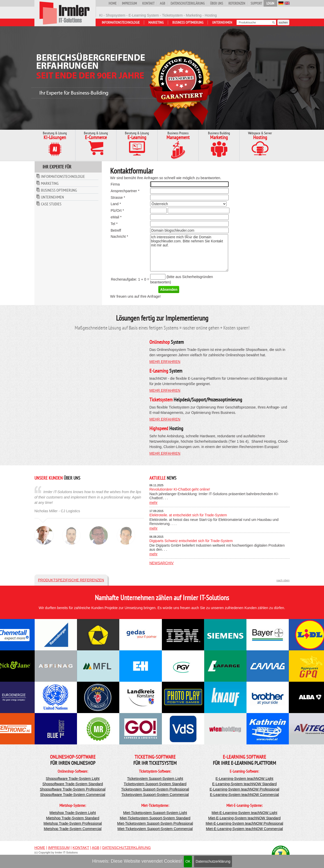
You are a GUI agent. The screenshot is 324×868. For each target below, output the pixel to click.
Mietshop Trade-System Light (73, 813)
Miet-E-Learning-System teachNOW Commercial (244, 829)
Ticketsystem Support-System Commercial (155, 795)
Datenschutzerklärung (213, 861)
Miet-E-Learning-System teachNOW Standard (244, 818)
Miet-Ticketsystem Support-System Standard (155, 818)
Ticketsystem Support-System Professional (155, 789)
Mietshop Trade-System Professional (73, 823)
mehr (153, 503)
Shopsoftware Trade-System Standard (73, 784)
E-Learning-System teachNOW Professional (244, 789)
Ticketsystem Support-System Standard (155, 784)
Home (113, 3)
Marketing (156, 22)
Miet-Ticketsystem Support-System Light (155, 813)
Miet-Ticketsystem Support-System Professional (155, 823)
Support (256, 3)
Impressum (129, 3)
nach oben (283, 580)
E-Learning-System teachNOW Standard (244, 784)
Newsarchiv (161, 563)
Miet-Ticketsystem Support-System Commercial (155, 829)
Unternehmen (222, 22)
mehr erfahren (165, 362)
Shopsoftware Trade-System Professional (73, 789)
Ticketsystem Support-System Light (155, 779)
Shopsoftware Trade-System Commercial (73, 795)
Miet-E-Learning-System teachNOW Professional (244, 823)
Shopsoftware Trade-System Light (73, 779)
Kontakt (148, 3)
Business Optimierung (188, 22)
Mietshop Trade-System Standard (73, 818)
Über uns (217, 3)
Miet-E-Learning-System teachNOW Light (244, 813)
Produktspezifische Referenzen (71, 580)
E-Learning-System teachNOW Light (244, 779)
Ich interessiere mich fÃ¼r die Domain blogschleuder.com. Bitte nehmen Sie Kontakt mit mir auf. (189, 253)
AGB (163, 3)
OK (188, 861)
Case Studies (51, 204)
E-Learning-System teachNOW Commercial (244, 795)
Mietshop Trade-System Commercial (73, 829)
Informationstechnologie (121, 22)
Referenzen (237, 3)
